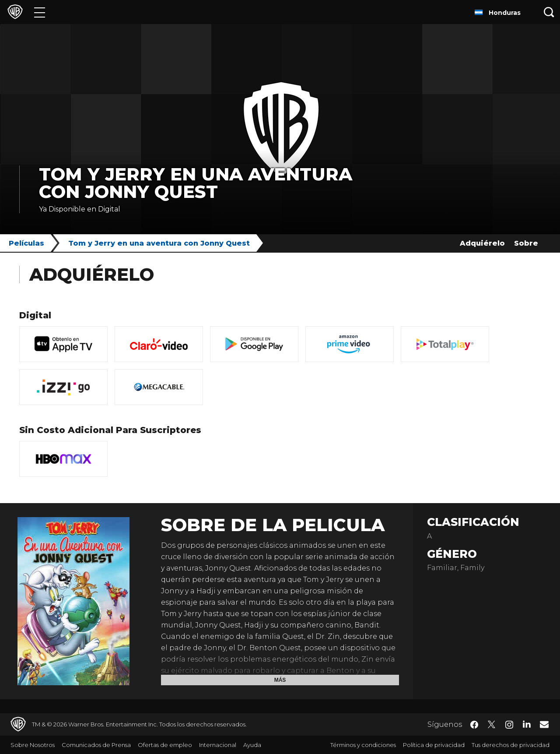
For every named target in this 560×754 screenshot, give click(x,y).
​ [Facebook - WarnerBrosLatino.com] (474, 725)
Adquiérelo (482, 243)
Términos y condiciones (363, 745)
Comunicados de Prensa (96, 745)
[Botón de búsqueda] (549, 12)
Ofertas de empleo (165, 745)
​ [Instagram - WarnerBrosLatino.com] (509, 725)
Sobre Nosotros (33, 745)
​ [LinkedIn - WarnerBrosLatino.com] (527, 724)
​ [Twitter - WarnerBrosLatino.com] (492, 725)
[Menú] (40, 12)
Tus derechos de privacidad (511, 745)
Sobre (526, 243)
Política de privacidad (434, 745)
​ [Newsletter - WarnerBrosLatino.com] (544, 724)
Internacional (218, 745)
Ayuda (252, 745)
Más (280, 680)
